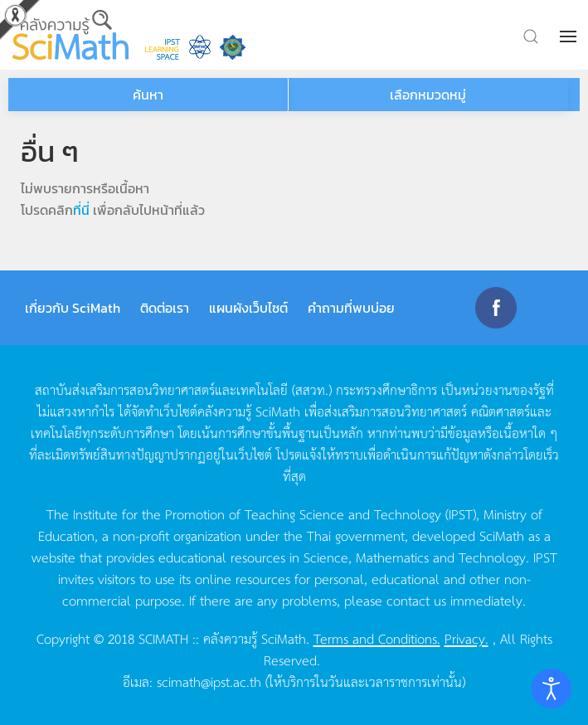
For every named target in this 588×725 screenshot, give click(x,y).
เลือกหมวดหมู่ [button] (428, 95)
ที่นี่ (81, 210)
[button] (570, 36)
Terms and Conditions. (377, 638)
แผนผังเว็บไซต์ (248, 308)
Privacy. (467, 638)
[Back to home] (70, 35)
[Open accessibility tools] (552, 689)
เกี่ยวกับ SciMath (73, 308)
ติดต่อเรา (165, 308)
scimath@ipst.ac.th (209, 681)
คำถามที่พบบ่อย (351, 308)
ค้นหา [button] (148, 95)
